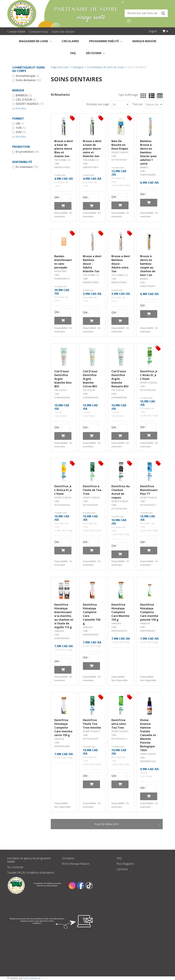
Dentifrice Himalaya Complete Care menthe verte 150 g (63, 728)
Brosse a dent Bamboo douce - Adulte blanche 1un (92, 264)
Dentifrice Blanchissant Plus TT (149, 490)
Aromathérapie (26, 76)
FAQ (73, 53)
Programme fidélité (106, 41)
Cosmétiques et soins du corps (106, 67)
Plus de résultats (107, 824)
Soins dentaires (27, 80)
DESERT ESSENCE (28, 104)
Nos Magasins (125, 864)
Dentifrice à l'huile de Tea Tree (92, 490)
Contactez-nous (38, 32)
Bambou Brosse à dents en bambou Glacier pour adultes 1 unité (149, 152)
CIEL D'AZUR (24, 100)
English (153, 31)
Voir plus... (20, 108)
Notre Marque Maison (76, 864)
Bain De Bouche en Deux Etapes (120, 145)
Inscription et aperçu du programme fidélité (29, 860)
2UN (19, 132)
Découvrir (95, 53)
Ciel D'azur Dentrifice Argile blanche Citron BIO (90, 379)
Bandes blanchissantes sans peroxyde (63, 262)
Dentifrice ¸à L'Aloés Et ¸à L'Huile (149, 375)
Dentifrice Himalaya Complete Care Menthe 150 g (120, 612)
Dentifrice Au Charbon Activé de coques (121, 492)
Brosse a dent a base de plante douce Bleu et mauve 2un (64, 149)
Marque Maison (144, 41)
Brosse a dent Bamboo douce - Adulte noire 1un (121, 264)
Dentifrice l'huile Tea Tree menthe (92, 724)
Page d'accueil (59, 67)
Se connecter (15, 867)
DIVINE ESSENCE (148, 754)
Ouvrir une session (63, 32)
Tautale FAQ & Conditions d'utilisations (31, 873)
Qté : (57, 197)
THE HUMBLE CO (62, 160)
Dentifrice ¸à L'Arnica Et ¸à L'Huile (63, 490)
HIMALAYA (59, 631)
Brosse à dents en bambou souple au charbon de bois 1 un (148, 266)
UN (18, 124)
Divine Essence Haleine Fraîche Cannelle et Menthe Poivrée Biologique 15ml (148, 735)
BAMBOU (22, 95)
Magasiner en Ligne (35, 41)
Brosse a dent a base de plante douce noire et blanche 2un (92, 149)
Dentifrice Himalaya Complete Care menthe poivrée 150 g (149, 612)
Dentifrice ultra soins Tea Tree (119, 724)
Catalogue (77, 67)
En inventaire (25, 167)
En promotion (26, 152)
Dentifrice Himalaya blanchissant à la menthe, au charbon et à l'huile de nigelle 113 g (64, 616)
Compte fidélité (16, 32)
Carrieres (122, 869)
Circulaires (70, 41)
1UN (19, 128)
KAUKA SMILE (61, 271)
